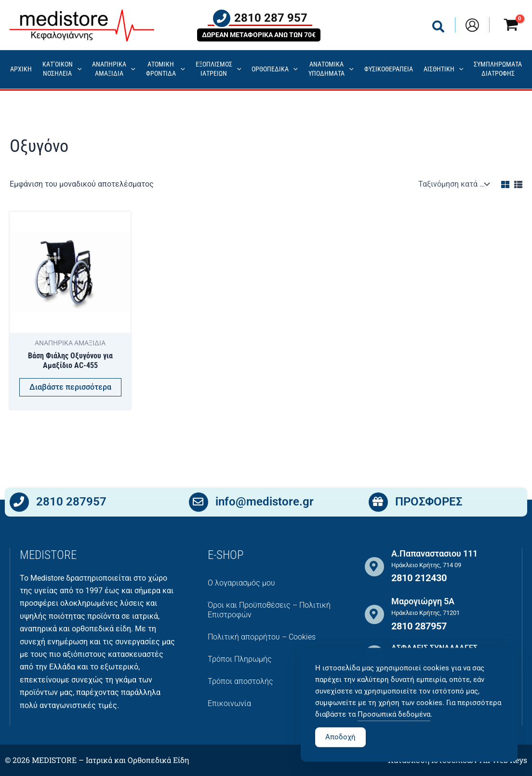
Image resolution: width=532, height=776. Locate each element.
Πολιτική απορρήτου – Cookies (262, 637)
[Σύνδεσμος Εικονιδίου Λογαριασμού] (472, 25)
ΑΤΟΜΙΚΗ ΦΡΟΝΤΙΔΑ (166, 69)
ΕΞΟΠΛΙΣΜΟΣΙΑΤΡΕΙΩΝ (219, 69)
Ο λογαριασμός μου (241, 583)
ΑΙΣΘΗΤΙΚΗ (444, 70)
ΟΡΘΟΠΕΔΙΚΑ (275, 70)
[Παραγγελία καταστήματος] (453, 184)
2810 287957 (71, 504)
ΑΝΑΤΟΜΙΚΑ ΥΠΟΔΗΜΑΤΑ (331, 69)
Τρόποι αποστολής (240, 681)
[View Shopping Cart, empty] (511, 26)
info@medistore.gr (265, 504)
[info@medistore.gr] (199, 504)
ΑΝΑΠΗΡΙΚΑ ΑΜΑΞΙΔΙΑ (114, 69)
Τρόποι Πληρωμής (240, 659)
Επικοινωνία (229, 703)
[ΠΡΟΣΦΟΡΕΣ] (378, 504)
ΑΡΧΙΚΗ (21, 69)
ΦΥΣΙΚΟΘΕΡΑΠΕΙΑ (389, 69)
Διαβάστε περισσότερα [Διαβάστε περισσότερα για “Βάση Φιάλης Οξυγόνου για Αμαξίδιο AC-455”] (70, 388)
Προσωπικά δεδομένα (394, 735)
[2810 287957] (19, 504)
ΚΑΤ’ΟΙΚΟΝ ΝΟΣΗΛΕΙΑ (62, 69)
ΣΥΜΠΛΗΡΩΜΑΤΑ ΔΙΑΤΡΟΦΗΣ (498, 69)
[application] (77, 70)
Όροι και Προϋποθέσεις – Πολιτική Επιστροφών (269, 610)
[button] (439, 29)
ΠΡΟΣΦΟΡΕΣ (429, 504)
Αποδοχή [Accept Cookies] (340, 757)
